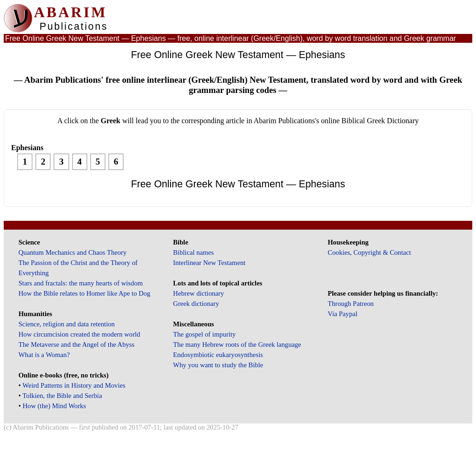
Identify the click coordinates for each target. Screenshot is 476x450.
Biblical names (193, 252)
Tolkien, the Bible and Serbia (62, 396)
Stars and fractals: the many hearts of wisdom (81, 283)
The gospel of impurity (204, 334)
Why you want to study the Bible (218, 365)
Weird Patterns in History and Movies (74, 385)
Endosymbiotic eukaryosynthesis (218, 355)
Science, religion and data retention (67, 324)
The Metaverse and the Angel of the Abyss (77, 344)
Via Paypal (343, 314)
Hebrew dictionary (198, 293)
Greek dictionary (196, 304)
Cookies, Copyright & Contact (369, 252)
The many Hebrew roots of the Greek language (237, 344)
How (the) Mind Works (55, 406)
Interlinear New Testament (209, 263)
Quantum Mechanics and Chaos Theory (73, 252)
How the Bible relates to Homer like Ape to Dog (85, 293)
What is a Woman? (44, 355)
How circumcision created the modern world (79, 334)
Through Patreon (351, 304)
